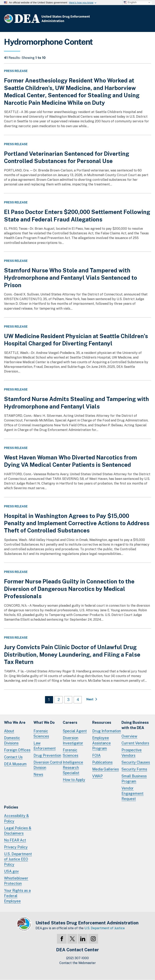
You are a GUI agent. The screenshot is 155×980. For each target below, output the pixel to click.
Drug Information (107, 731)
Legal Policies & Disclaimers (18, 831)
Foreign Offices (17, 750)
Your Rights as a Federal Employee (17, 896)
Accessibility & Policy (16, 818)
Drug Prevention (47, 755)
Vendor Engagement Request (132, 793)
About (9, 731)
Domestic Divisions (12, 740)
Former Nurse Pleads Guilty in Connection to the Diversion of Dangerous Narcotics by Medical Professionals (69, 589)
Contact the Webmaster (78, 963)
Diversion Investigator (73, 740)
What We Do (44, 722)
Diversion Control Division (48, 765)
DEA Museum (15, 764)
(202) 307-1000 (77, 958)
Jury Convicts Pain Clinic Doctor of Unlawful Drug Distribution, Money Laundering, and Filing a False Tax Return (72, 654)
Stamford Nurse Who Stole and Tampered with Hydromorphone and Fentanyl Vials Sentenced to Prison (71, 278)
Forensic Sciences (41, 734)
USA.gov (11, 871)
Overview (129, 736)
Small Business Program (134, 779)
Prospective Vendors (132, 753)
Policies (11, 807)
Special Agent (75, 731)
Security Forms (134, 769)
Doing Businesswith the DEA (135, 725)
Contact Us (13, 757)
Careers (70, 722)
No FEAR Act (15, 840)
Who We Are (15, 722)
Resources (102, 722)
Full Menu (147, 19)
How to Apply (74, 780)
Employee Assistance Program (102, 743)
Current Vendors (135, 743)
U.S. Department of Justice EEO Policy (18, 859)
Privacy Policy (16, 847)
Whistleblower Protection (16, 881)
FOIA (96, 755)
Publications (102, 762)
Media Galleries (106, 769)
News (38, 774)
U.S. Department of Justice (105, 928)
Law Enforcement (45, 746)
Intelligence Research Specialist (73, 768)
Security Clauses (136, 762)
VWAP (97, 776)
